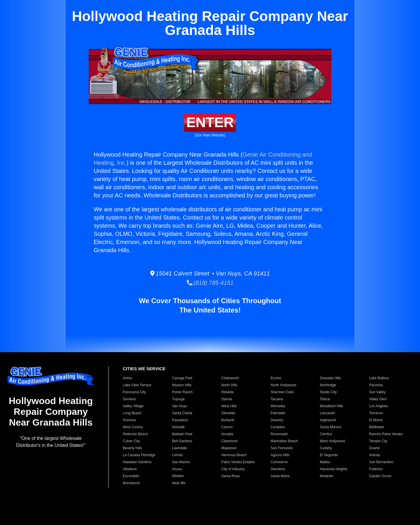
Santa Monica (331, 427)
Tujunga (178, 399)
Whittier (178, 476)
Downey (277, 420)
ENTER (210, 122)
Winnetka (278, 406)
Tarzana (277, 399)
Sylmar (227, 399)
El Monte (376, 420)
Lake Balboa (379, 378)
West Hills (229, 406)
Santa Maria (280, 476)
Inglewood (328, 420)
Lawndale (180, 448)
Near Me (179, 483)
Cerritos (326, 434)
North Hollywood (283, 385)
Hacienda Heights (334, 469)
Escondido (131, 476)
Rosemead (279, 434)
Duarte (374, 448)
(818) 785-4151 (210, 283)
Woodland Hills (332, 406)
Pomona (129, 420)
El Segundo (329, 455)
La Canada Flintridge (139, 455)
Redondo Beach (135, 434)
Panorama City (134, 392)
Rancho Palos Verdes (386, 434)
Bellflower (377, 427)
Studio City (328, 392)
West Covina (133, 427)
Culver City (131, 441)
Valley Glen (378, 399)
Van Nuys (180, 406)
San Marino (181, 462)
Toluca (325, 399)
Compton (278, 427)
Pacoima (376, 385)
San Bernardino (381, 462)
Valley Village (133, 406)
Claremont (229, 441)
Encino (276, 378)
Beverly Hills (132, 448)
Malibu (325, 462)
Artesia (374, 455)
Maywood (229, 448)
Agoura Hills (280, 455)
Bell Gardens (182, 441)
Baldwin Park (182, 434)
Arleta (127, 378)
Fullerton (376, 469)
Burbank (228, 420)
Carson (227, 427)
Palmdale (278, 413)
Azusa (177, 469)
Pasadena (180, 420)
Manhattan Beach (284, 441)
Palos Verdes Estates (238, 462)
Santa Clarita (182, 413)
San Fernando (282, 448)
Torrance (376, 413)
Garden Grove (380, 476)
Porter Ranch (182, 392)
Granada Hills (331, 378)
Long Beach (132, 413)
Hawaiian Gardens (137, 462)
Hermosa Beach (234, 455)
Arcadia (227, 434)
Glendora (278, 469)
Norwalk (178, 427)
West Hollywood (332, 441)
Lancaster (328, 413)
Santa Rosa (231, 476)
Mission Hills (182, 385)
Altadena (130, 469)
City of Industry (233, 469)
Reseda (227, 392)
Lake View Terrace (137, 385)
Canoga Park (182, 378)
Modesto (327, 476)
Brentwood (131, 483)
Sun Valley (377, 392)
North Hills (229, 385)
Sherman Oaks (282, 392)
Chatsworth (230, 378)
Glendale (228, 413)
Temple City (378, 441)
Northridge (328, 385)
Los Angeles (378, 406)
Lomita (177, 455)
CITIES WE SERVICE (144, 369)
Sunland (129, 399)
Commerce (279, 462)
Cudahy (326, 448)
